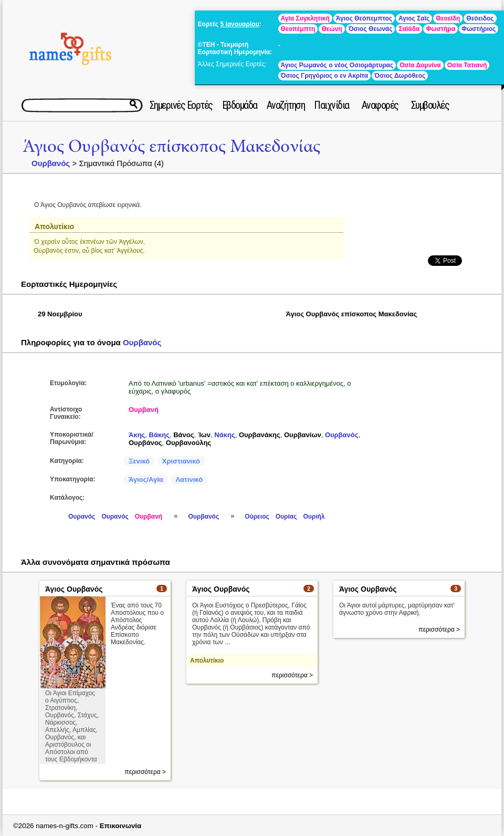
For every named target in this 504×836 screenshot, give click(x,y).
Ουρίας (286, 517)
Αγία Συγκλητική (305, 18)
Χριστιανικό (181, 461)
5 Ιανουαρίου (239, 24)
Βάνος (183, 435)
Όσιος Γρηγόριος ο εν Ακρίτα (324, 76)
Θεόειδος (480, 18)
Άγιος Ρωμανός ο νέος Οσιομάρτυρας (337, 65)
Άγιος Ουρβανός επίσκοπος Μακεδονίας (171, 146)
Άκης (137, 435)
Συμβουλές (430, 105)
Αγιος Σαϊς (414, 18)
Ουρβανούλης (188, 443)
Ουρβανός (51, 163)
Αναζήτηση (286, 105)
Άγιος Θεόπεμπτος (364, 18)
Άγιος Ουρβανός (74, 589)
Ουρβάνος (145, 443)
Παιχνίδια (332, 105)
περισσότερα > (145, 772)
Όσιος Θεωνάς (371, 29)
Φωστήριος (479, 29)
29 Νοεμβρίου (60, 314)
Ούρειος (257, 517)
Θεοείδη (448, 18)
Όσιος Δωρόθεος (400, 76)
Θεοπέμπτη (298, 29)
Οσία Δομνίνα (420, 65)
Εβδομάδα (240, 105)
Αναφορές (380, 105)
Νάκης (224, 435)
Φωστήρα (440, 29)
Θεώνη (332, 29)
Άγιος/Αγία (146, 479)
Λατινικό (189, 479)
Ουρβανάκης (260, 435)
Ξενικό (139, 461)
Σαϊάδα (409, 29)
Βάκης (159, 435)
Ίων (204, 435)
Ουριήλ (314, 517)
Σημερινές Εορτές (181, 105)
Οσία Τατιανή (467, 65)
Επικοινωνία (121, 826)
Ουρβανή (144, 410)
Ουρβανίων (303, 435)
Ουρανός (82, 517)
